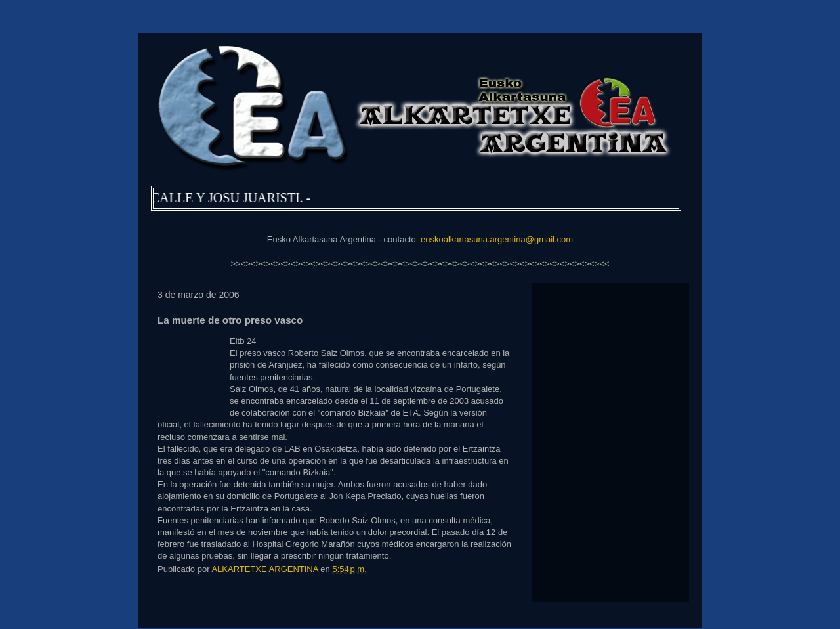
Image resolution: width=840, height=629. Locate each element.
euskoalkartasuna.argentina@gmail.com (497, 239)
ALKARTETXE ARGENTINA (266, 569)
